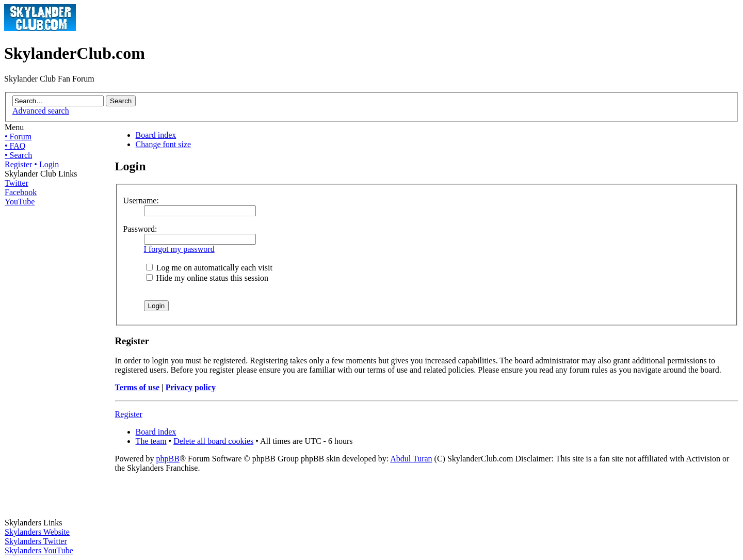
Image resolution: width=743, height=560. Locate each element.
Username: (141, 201)
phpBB (168, 459)
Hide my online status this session (207, 278)
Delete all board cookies (213, 441)
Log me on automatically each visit (209, 268)
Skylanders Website (37, 532)
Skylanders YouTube (39, 550)
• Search (18, 155)
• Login (46, 164)
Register (18, 164)
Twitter (17, 183)
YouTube (20, 202)
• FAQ (15, 146)
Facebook (21, 192)
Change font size (164, 144)
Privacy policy (191, 387)
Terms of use (138, 387)
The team (151, 441)
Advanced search (41, 111)
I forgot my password (179, 249)
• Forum (18, 137)
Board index (156, 135)
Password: (140, 229)
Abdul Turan (411, 459)
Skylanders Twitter (36, 541)
